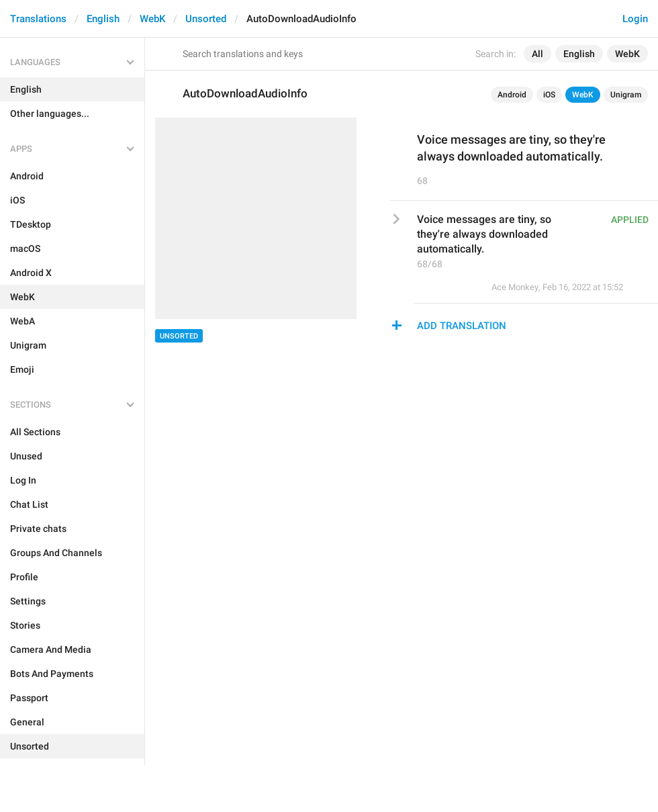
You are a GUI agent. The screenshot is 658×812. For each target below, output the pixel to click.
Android (512, 95)
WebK (152, 19)
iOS (549, 95)
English (103, 19)
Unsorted (206, 19)
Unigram (626, 95)
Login (635, 19)
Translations (38, 19)
